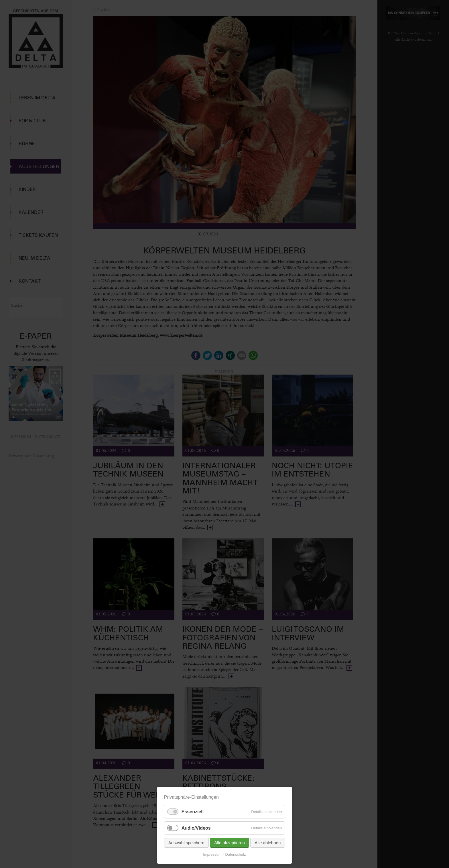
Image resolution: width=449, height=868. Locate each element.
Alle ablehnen (268, 843)
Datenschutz (236, 854)
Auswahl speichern (186, 843)
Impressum (212, 854)
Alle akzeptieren (230, 843)
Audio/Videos (196, 828)
